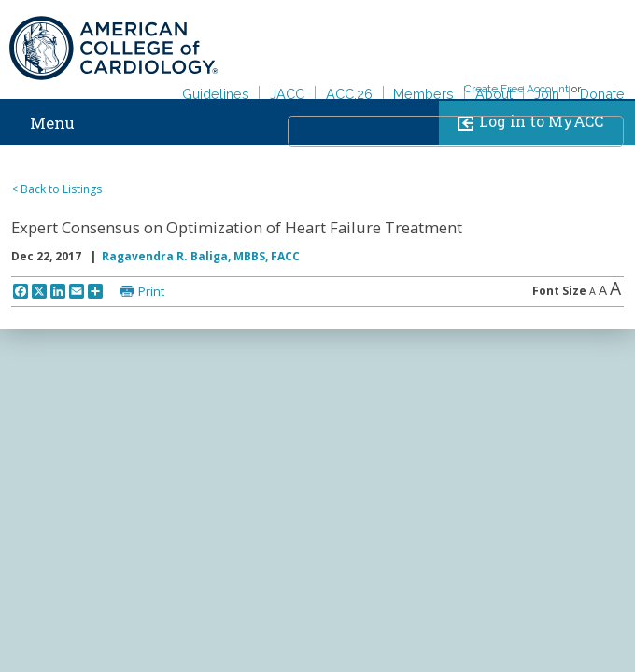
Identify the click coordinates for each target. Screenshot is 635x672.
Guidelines (216, 94)
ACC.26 (349, 94)
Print (151, 291)
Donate (602, 94)
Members (423, 94)
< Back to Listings (56, 189)
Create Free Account (516, 89)
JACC (287, 94)
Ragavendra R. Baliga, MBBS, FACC (201, 256)
